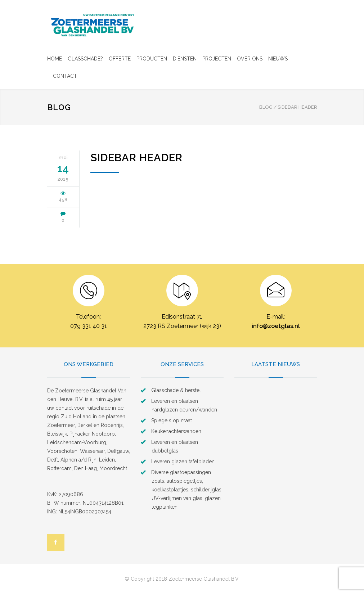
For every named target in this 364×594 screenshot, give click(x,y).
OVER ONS (250, 59)
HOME (55, 59)
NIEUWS (278, 59)
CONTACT (65, 76)
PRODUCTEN (152, 59)
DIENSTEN (185, 59)
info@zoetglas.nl (276, 326)
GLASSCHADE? (85, 59)
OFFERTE (120, 59)
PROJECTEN (217, 59)
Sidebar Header (136, 158)
